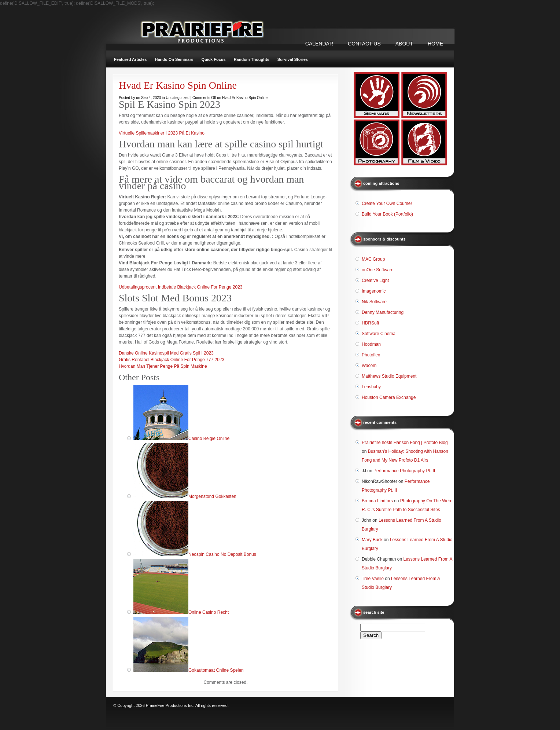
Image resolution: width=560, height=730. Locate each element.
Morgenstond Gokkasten (212, 496)
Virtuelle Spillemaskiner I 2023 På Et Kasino (162, 133)
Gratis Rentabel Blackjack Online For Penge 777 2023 (172, 360)
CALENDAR (319, 44)
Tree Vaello (373, 579)
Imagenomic (374, 291)
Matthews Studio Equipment (389, 376)
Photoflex (371, 355)
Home (435, 44)
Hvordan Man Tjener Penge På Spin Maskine (163, 366)
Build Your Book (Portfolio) (387, 214)
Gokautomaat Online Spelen (216, 670)
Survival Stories (293, 59)
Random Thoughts (252, 59)
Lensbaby (371, 387)
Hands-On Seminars (174, 59)
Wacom (369, 366)
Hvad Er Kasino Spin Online (178, 85)
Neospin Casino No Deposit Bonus (222, 554)
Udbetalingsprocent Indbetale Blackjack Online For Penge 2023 (181, 287)
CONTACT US (364, 44)
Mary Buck (372, 540)
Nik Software (374, 302)
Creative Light (375, 280)
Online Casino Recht (209, 612)
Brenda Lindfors (377, 501)
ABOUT (404, 44)
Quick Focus (214, 59)
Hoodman (371, 344)
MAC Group (373, 259)
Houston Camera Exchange (389, 397)
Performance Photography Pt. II (404, 471)
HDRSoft (370, 323)
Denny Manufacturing (383, 312)
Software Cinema (379, 334)
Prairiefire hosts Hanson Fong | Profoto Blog (405, 443)
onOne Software (378, 270)
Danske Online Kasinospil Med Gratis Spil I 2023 (166, 353)
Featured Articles (130, 59)
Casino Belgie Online (209, 439)
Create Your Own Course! (387, 203)
